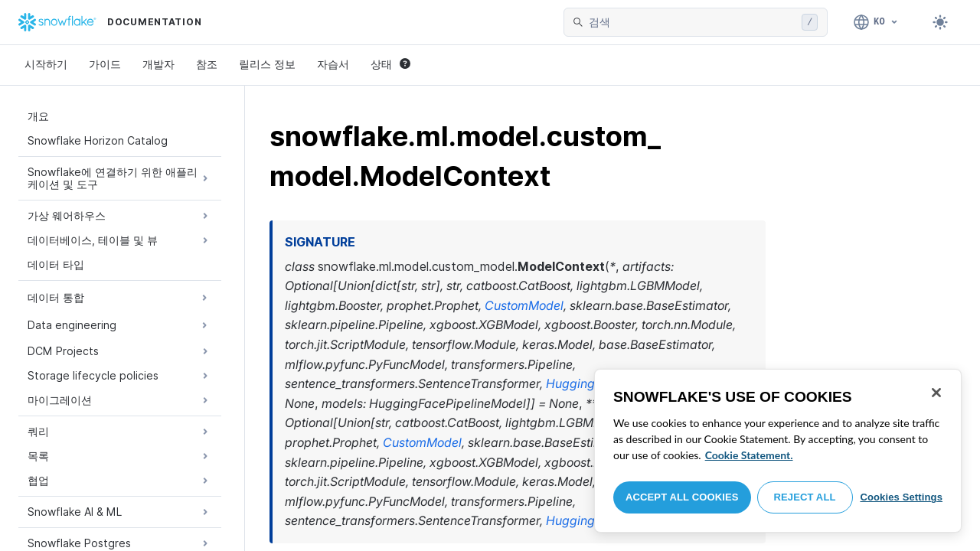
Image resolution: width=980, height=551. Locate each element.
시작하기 (46, 64)
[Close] (936, 393)
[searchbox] (692, 22)
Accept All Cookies (682, 497)
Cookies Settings (901, 497)
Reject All (805, 497)
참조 (207, 64)
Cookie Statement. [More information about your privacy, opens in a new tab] (749, 455)
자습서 (333, 64)
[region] (778, 451)
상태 (390, 64)
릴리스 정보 (267, 64)
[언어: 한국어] (876, 22)
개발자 (158, 64)
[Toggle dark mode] (940, 22)
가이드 (105, 64)
